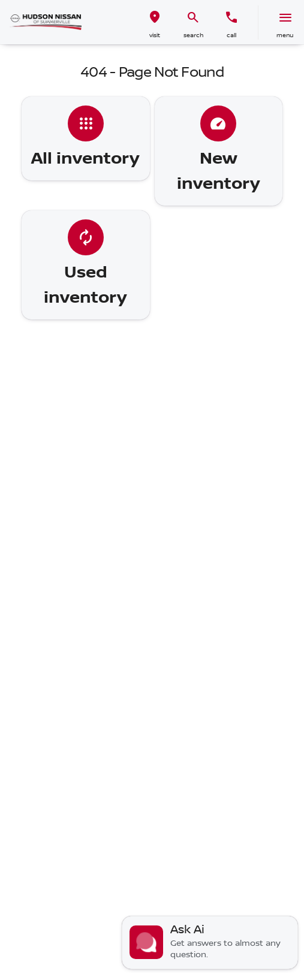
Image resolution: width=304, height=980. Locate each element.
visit (155, 35)
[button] (155, 22)
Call (231, 35)
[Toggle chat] (210, 943)
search (193, 35)
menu (285, 35)
